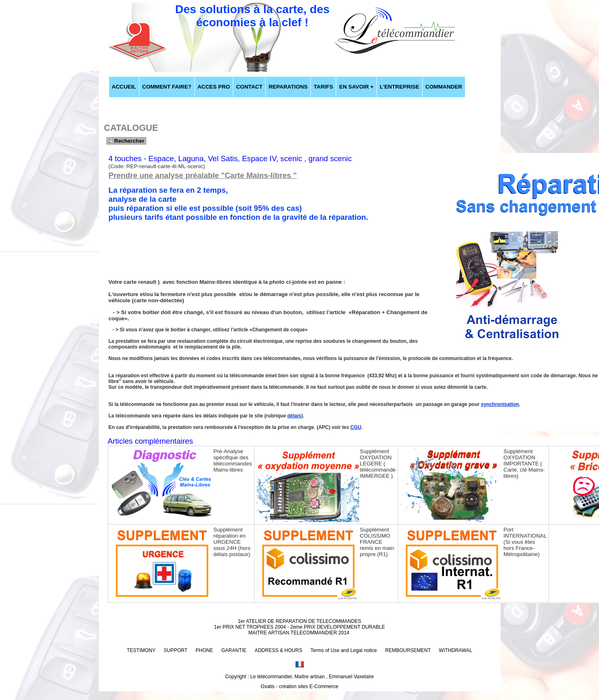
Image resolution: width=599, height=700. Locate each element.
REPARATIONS (288, 87)
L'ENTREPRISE (399, 87)
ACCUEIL (124, 87)
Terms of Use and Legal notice (344, 650)
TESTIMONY (141, 650)
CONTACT (249, 87)
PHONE (204, 650)
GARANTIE (234, 650)
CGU (356, 427)
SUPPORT (175, 650)
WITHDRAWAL (456, 650)
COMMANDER (444, 87)
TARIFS (323, 87)
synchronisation (500, 404)
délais (294, 416)
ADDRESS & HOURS (278, 650)
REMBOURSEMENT (408, 650)
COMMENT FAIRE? (167, 87)
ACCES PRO (214, 87)
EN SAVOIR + (356, 87)
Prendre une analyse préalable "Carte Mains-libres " (203, 175)
